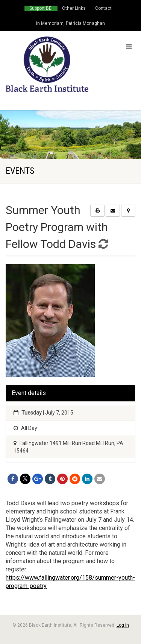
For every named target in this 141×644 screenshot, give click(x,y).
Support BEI (41, 8)
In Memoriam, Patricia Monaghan (70, 23)
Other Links (74, 8)
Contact (103, 8)
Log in (123, 625)
